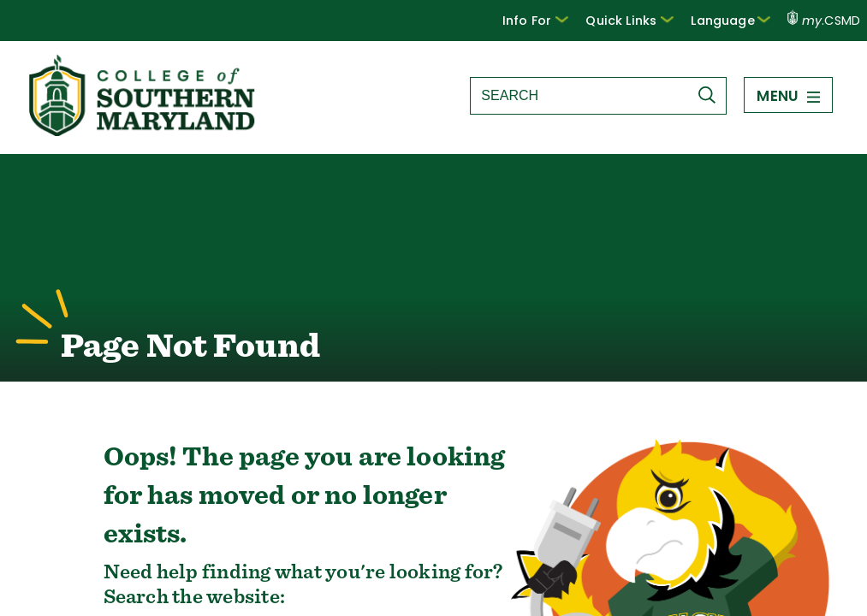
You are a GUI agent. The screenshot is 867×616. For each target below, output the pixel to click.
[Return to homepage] (144, 131)
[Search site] (579, 96)
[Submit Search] (710, 95)
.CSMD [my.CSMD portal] (824, 21)
